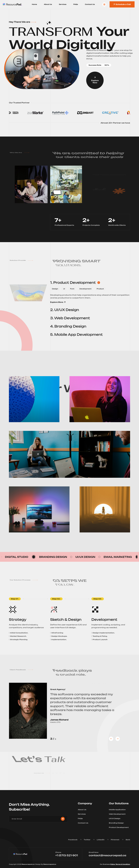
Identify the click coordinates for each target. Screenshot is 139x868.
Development (85, 289)
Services (63, 4)
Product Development (120, 827)
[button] (111, 739)
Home (34, 4)
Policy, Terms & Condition (120, 864)
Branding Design (117, 823)
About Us (48, 4)
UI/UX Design (115, 818)
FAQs (76, 4)
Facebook (73, 840)
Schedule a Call (122, 4)
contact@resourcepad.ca (107, 855)
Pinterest (115, 840)
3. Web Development (72, 318)
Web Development (118, 814)
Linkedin (101, 840)
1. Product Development (75, 283)
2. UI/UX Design (67, 310)
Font (72, 289)
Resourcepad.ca (28, 864)
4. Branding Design (70, 326)
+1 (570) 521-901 (67, 855)
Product (100, 289)
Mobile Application (118, 810)
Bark (128, 840)
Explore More (58, 302)
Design (55, 289)
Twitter (87, 840)
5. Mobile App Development (79, 335)
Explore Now (95, 80)
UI (64, 289)
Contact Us (90, 4)
